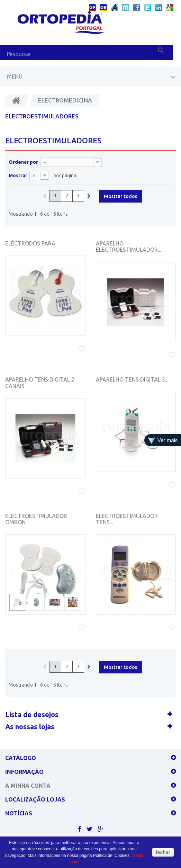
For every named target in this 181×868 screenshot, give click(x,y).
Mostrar (18, 176)
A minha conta (28, 786)
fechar (163, 852)
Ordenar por (23, 162)
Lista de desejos (32, 714)
